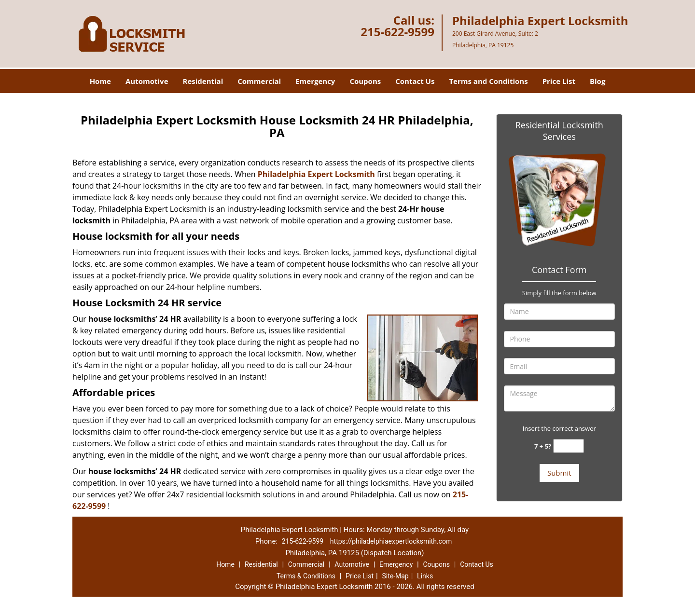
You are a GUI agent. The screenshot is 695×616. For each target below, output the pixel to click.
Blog (598, 81)
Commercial (259, 81)
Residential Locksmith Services (559, 131)
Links (425, 576)
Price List (559, 81)
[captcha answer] (569, 446)
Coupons (365, 81)
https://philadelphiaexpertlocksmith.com (391, 541)
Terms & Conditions (306, 576)
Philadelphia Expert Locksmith (316, 174)
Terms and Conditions (488, 81)
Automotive (147, 81)
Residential (203, 81)
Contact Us (415, 81)
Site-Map (395, 576)
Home (100, 81)
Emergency (315, 81)
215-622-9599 (397, 32)
